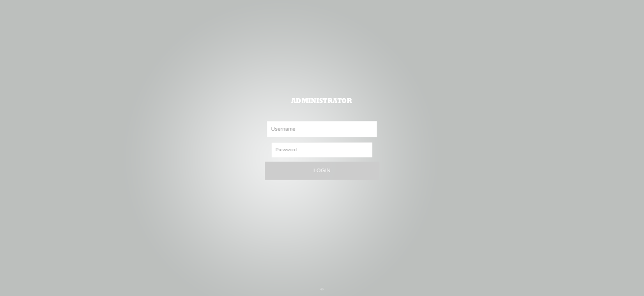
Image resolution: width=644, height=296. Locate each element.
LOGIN (322, 170)
